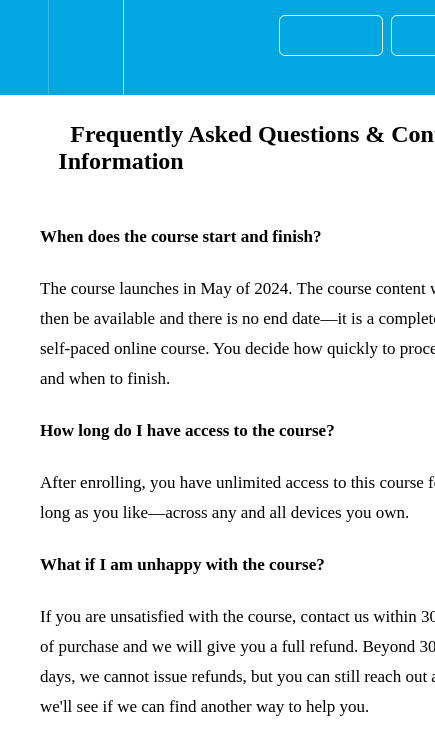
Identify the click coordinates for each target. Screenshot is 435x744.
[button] (24, 47)
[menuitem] (85, 47)
